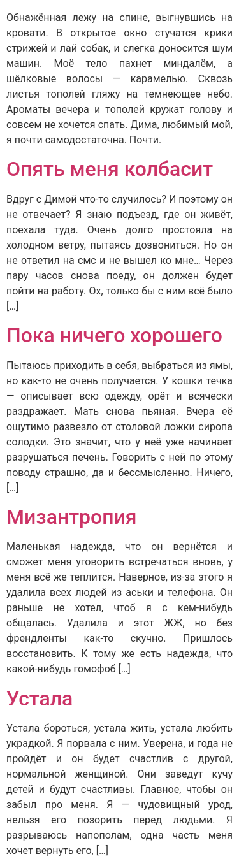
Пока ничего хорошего (114, 335)
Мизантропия (72, 517)
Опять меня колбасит (110, 169)
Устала (40, 698)
